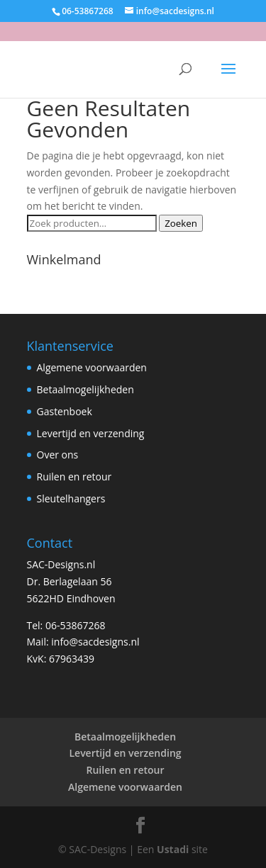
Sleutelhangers (71, 498)
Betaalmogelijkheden (85, 389)
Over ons (58, 455)
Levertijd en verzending (91, 433)
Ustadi (173, 849)
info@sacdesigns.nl (95, 642)
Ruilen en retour (74, 477)
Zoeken (181, 223)
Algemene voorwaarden (92, 367)
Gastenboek (65, 411)
